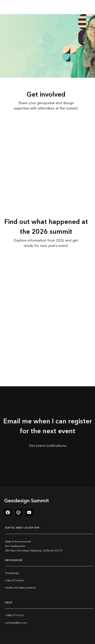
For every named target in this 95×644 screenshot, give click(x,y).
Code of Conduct (15, 580)
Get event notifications (48, 446)
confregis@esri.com (16, 623)
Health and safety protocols (20, 588)
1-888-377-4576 (15, 616)
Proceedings (12, 573)
